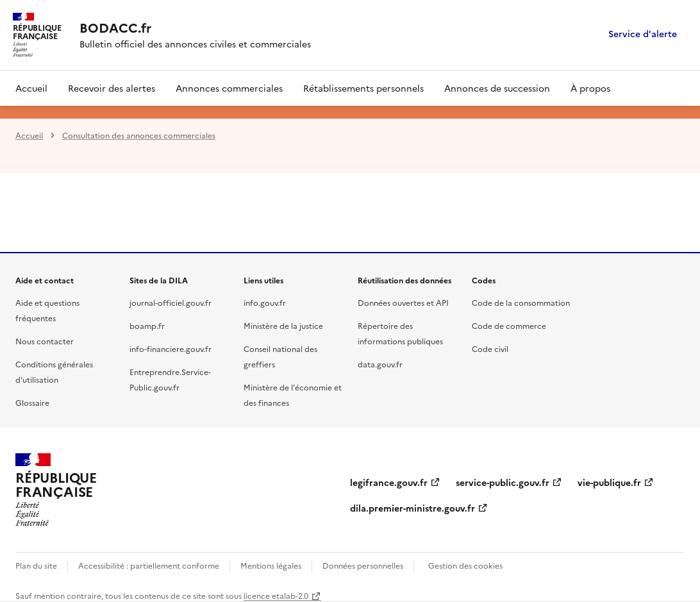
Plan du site (36, 565)
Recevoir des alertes (112, 88)
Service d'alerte (643, 34)
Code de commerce (509, 325)
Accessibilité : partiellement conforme (149, 565)
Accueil (31, 88)
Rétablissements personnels (363, 88)
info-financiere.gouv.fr (171, 348)
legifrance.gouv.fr (389, 482)
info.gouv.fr (265, 302)
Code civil (490, 348)
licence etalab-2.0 (276, 595)
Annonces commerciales (229, 88)
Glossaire (32, 402)
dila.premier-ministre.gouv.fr (413, 508)
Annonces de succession (497, 88)
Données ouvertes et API (403, 302)
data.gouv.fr (380, 364)
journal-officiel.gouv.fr (171, 302)
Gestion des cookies (465, 565)
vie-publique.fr (609, 482)
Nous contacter (45, 341)
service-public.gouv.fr (503, 482)
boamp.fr (147, 325)
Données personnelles (363, 565)
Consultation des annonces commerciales (139, 135)
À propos (590, 88)
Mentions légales (271, 565)
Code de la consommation (521, 302)
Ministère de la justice (283, 325)
